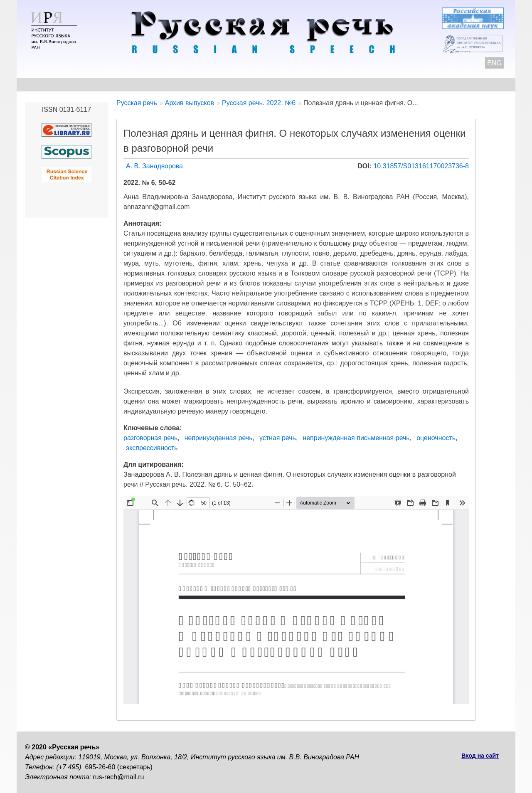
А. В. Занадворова (154, 166)
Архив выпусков (262, 85)
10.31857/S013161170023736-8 (421, 166)
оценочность (436, 438)
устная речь (278, 438)
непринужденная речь (219, 438)
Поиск (460, 85)
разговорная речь (150, 438)
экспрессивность (152, 448)
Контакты (92, 85)
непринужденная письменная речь (356, 438)
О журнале (42, 85)
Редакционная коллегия (345, 85)
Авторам (139, 85)
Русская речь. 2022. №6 (259, 103)
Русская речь (137, 103)
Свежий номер (194, 85)
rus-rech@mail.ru (119, 777)
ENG (494, 63)
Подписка (417, 85)
